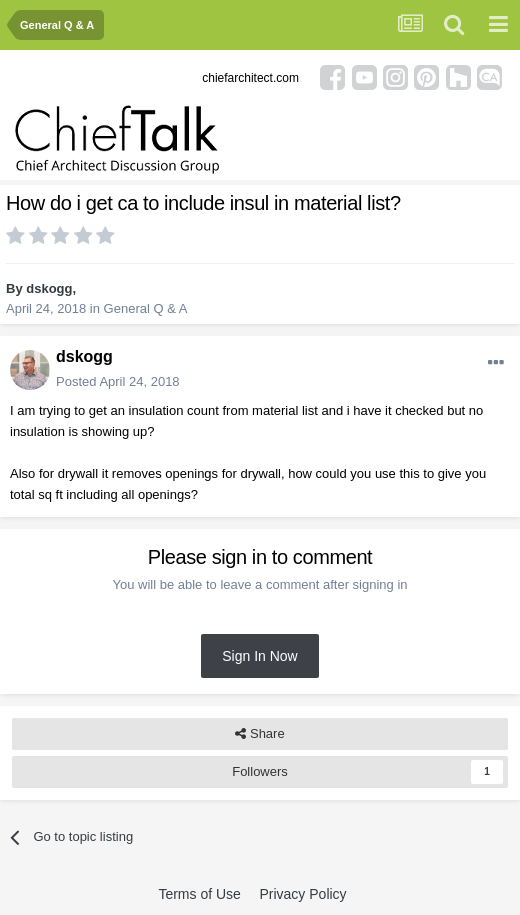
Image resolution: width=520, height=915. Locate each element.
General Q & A (146, 308)
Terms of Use (199, 894)
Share (259, 734)
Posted (118, 381)
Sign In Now (259, 656)
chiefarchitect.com (250, 78)
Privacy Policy (302, 894)
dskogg (49, 288)
